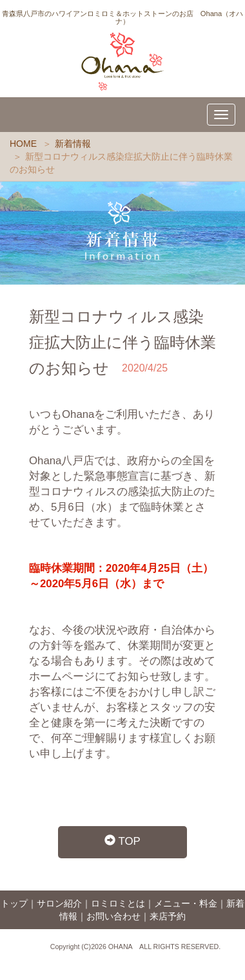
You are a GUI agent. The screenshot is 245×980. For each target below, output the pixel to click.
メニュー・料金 (186, 903)
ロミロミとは (118, 903)
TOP (122, 841)
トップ (14, 903)
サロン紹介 (59, 903)
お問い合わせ (113, 916)
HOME (23, 144)
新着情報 (73, 144)
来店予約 (168, 916)
